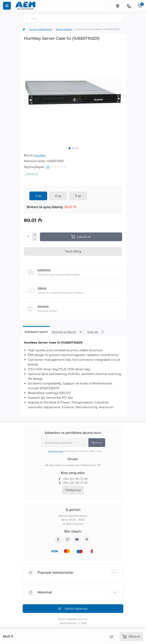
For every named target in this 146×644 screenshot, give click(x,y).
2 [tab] (73, 148)
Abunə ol (97, 442)
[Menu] (7, 6)
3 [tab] (77, 148)
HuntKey (40, 155)
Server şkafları (64, 29)
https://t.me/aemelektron (86, 539)
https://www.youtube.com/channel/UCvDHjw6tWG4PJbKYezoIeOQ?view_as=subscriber (77, 539)
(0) (48, 167)
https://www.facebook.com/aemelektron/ (58, 539)
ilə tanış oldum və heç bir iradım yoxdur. (75, 451)
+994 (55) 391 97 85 (75, 483)
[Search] (27, 18)
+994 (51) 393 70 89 (75, 479)
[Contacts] (129, 6)
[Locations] (117, 6)
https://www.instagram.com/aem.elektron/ (67, 539)
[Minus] (35, 239)
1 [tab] (69, 148)
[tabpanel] (73, 93)
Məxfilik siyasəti (56, 451)
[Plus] (35, 235)
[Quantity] (28, 237)
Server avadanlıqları (41, 29)
